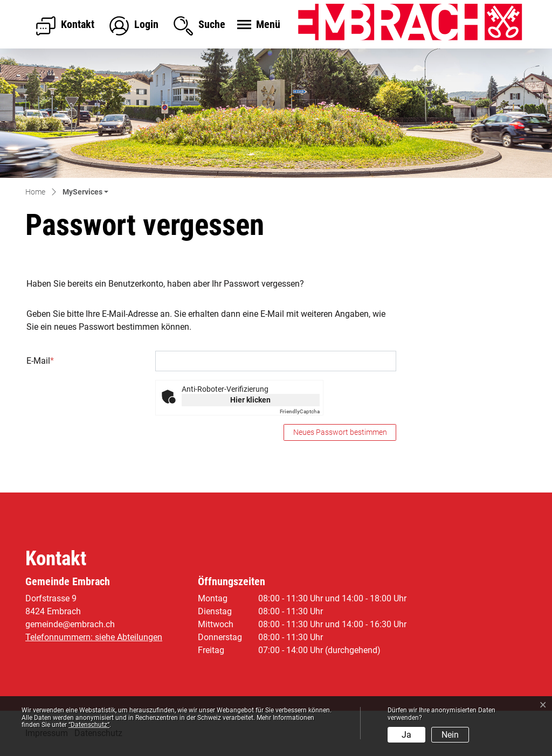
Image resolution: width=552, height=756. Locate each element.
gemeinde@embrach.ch (70, 624)
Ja (406, 735)
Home (35, 192)
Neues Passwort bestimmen (340, 432)
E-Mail (40, 361)
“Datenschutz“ (89, 725)
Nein (450, 735)
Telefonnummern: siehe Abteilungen (94, 637)
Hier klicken (250, 400)
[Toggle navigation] (257, 25)
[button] (85, 193)
